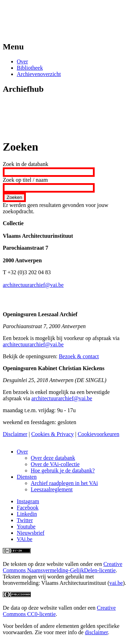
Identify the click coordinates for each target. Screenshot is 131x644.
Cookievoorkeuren (98, 434)
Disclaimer (15, 434)
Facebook (28, 508)
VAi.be (25, 539)
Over (22, 61)
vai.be (116, 583)
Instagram (28, 501)
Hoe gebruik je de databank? (63, 470)
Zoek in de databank (26, 164)
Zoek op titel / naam (25, 180)
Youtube (26, 527)
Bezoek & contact (79, 356)
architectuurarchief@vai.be (33, 285)
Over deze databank (53, 458)
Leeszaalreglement (52, 489)
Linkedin (27, 514)
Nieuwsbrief (31, 533)
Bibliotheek (30, 68)
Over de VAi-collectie (55, 464)
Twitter (25, 520)
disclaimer (96, 632)
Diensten (27, 477)
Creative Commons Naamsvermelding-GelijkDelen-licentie (63, 567)
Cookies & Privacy (52, 434)
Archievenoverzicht (39, 74)
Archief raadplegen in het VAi (64, 483)
